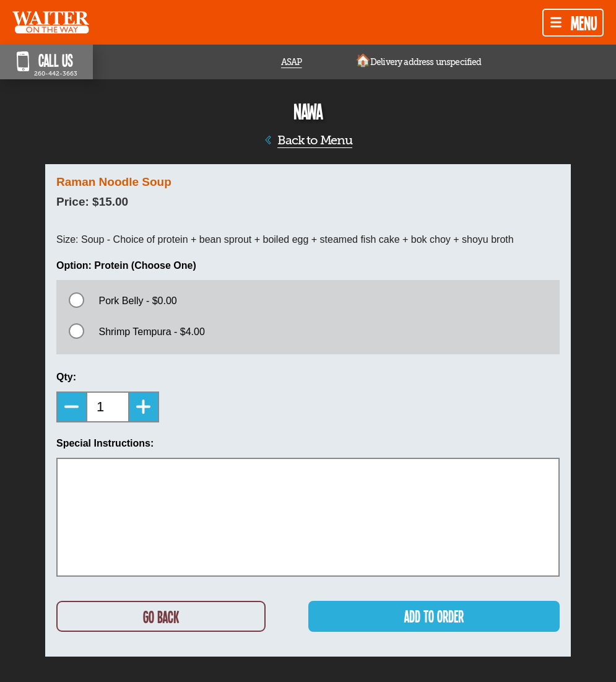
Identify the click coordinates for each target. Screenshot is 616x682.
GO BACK (161, 617)
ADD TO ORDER (434, 616)
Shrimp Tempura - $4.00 (151, 332)
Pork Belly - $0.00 (137, 301)
